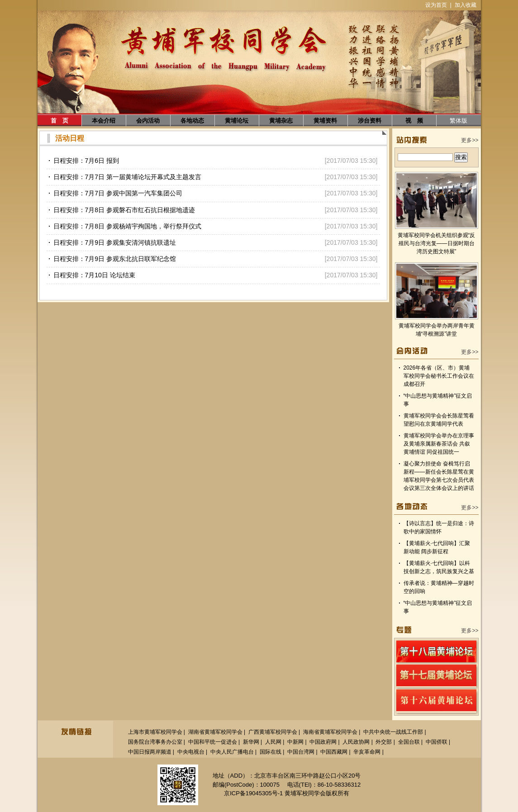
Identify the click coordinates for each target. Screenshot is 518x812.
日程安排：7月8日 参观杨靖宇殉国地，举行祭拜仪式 (127, 226)
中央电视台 (191, 752)
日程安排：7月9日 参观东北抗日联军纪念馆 (115, 259)
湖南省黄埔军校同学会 (215, 732)
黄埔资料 (325, 121)
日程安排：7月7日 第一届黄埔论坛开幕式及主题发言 (127, 177)
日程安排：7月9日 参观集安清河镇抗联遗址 (115, 242)
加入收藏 (466, 5)
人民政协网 (356, 742)
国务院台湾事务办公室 (155, 742)
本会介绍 (104, 121)
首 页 (59, 121)
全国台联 (409, 742)
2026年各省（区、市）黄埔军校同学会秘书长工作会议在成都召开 (439, 376)
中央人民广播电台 (232, 752)
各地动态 (192, 121)
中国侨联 (437, 742)
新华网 (251, 742)
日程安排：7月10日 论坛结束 (94, 275)
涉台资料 (370, 121)
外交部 (384, 742)
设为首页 (436, 5)
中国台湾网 (301, 752)
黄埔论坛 (237, 121)
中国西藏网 (334, 752)
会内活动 (148, 121)
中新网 (295, 742)
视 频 (414, 121)
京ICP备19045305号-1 (253, 793)
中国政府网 (323, 742)
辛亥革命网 (367, 752)
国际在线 (271, 752)
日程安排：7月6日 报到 (86, 161)
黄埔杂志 (281, 121)
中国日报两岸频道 (150, 752)
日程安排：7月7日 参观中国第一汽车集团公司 (118, 193)
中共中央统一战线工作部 (393, 732)
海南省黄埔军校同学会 (330, 732)
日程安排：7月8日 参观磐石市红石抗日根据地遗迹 (124, 210)
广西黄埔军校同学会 (273, 732)
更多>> (470, 140)
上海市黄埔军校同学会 (155, 732)
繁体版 (459, 121)
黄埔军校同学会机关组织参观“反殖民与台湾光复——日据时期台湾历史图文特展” (437, 243)
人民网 (273, 742)
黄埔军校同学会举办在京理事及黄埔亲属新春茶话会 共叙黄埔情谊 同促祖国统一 (439, 444)
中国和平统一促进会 (213, 742)
